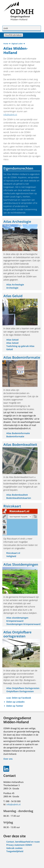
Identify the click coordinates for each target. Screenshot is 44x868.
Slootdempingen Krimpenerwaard (23, 624)
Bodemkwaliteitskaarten (19, 498)
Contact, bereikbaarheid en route (23, 842)
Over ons (8, 759)
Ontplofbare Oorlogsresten (20, 691)
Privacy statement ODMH (19, 845)
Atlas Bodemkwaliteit (17, 495)
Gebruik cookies (14, 848)
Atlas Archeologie (15, 285)
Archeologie (12, 288)
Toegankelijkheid (15, 851)
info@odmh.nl (10, 115)
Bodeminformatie (15, 436)
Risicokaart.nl (13, 553)
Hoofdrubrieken (14, 35)
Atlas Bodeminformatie (18, 433)
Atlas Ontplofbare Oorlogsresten (23, 688)
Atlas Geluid (12, 340)
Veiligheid (11, 556)
